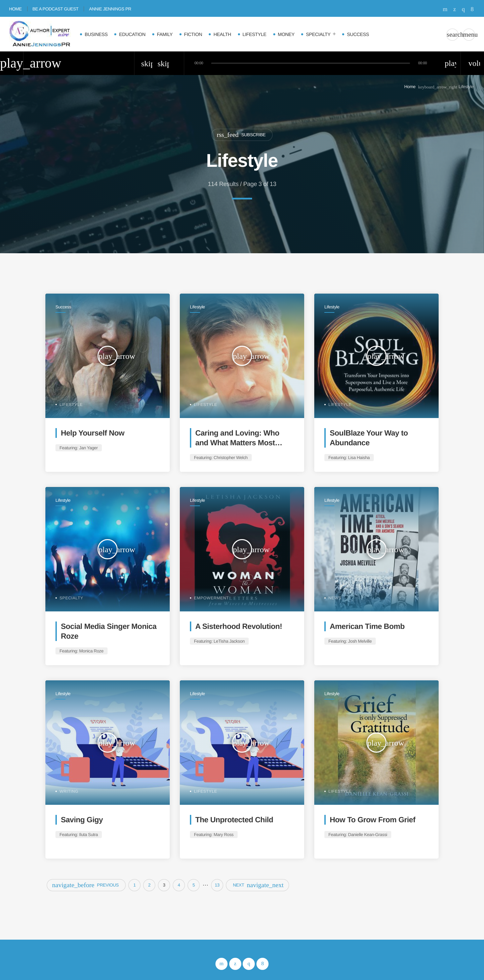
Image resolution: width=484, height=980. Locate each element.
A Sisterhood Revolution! (239, 626)
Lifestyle (255, 34)
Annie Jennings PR (110, 9)
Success (358, 34)
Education (132, 34)
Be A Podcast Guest (55, 9)
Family (165, 34)
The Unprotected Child (234, 820)
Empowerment (211, 598)
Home (15, 9)
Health (222, 34)
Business (96, 34)
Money (286, 34)
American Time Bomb (367, 626)
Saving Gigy (82, 820)
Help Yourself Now (93, 433)
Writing (69, 791)
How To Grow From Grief (373, 820)
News (335, 598)
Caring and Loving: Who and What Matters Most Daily (237, 443)
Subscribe (241, 135)
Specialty (318, 34)
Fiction (193, 34)
